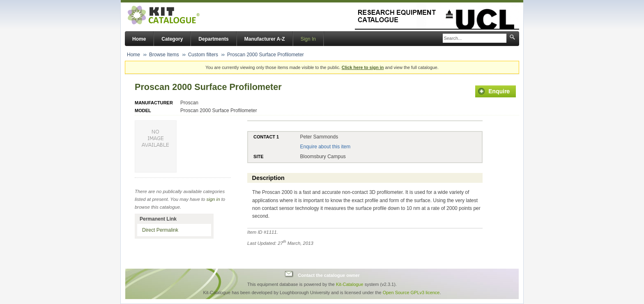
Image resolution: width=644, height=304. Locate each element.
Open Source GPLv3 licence (411, 292)
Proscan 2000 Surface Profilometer (266, 55)
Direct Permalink (160, 230)
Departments (213, 39)
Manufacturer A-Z (265, 39)
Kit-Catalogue (350, 284)
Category (172, 39)
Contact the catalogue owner (329, 275)
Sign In (308, 39)
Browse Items (164, 55)
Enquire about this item (325, 147)
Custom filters (203, 55)
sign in (213, 199)
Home (139, 39)
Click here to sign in (363, 67)
